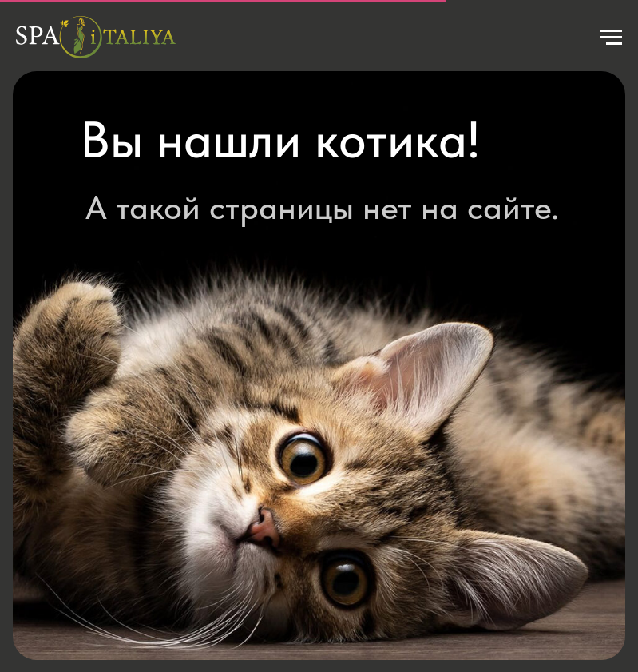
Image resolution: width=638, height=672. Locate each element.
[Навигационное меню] (611, 38)
